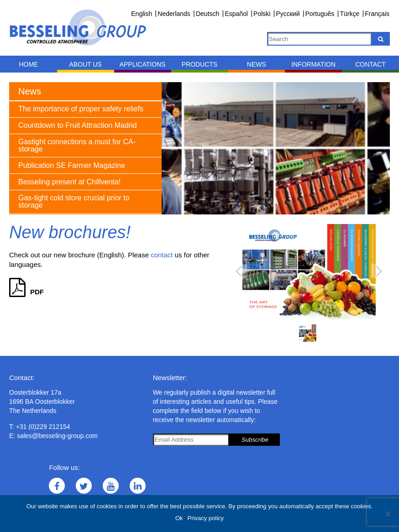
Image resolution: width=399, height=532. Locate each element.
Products (200, 64)
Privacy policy (206, 518)
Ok (179, 518)
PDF (26, 292)
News (257, 64)
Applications (143, 64)
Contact (370, 64)
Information (313, 64)
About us (86, 64)
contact (162, 255)
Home (28, 64)
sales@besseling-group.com (57, 436)
